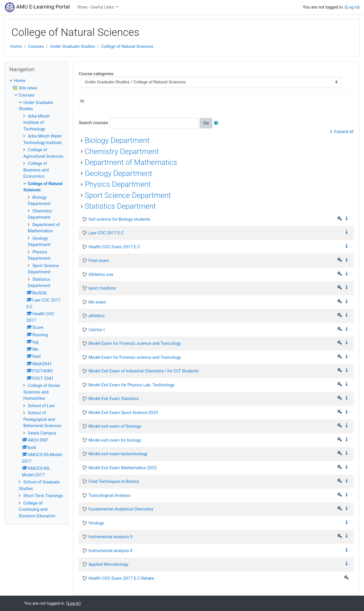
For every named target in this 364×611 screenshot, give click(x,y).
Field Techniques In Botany (114, 481)
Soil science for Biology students (119, 219)
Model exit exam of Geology (115, 426)
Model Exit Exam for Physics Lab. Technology (131, 385)
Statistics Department (120, 206)
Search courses (93, 123)
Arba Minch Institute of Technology (36, 123)
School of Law (41, 406)
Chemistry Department (122, 151)
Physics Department (118, 184)
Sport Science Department (128, 195)
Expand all (344, 132)
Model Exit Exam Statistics (114, 399)
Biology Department (117, 140)
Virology (96, 523)
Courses (36, 46)
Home (16, 46)
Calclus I (97, 330)
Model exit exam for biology (115, 440)
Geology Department (118, 173)
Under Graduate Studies (73, 46)
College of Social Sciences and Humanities (42, 392)
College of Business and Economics (36, 170)
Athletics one (101, 274)
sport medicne (102, 288)
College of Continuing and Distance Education (37, 509)
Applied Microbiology (108, 564)
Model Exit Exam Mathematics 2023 (123, 468)
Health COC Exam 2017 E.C (114, 247)
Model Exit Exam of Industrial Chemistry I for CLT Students (144, 371)
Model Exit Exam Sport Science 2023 (123, 413)
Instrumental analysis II (110, 537)
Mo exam (97, 302)
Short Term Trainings (43, 496)
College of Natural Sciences (127, 46)
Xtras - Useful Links (96, 7)
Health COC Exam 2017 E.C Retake (121, 578)
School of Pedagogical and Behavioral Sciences (42, 419)
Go (206, 123)
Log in (352, 7)
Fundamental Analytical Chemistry (121, 509)
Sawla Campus (42, 433)
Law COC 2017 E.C (106, 233)
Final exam (99, 261)
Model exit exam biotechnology (118, 454)
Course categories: (97, 74)
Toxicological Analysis (109, 495)
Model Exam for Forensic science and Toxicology (135, 343)
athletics (97, 316)
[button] (217, 123)
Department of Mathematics (131, 162)
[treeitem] (36, 81)
